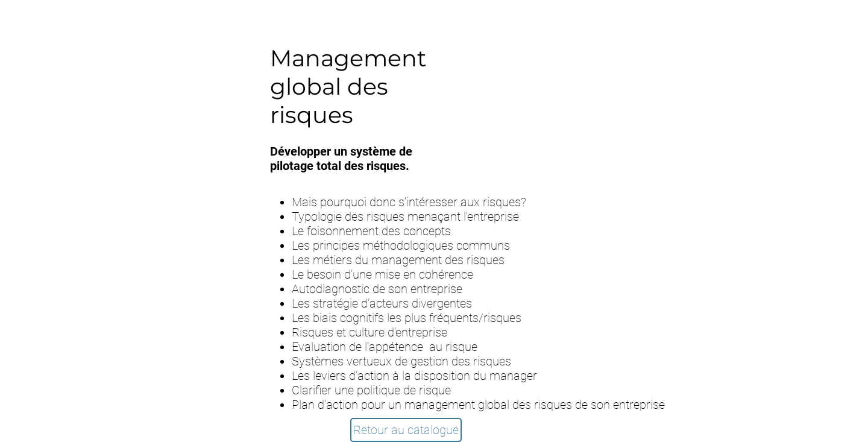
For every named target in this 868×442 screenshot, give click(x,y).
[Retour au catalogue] (406, 430)
